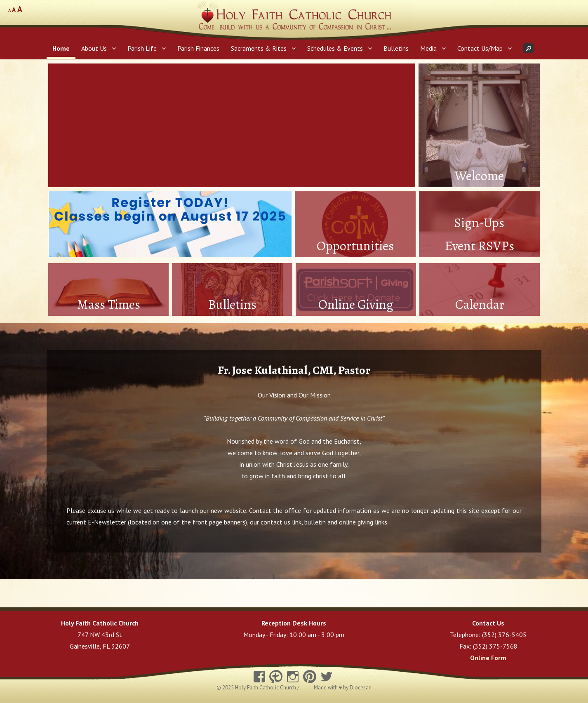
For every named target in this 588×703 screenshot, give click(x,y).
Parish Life (142, 48)
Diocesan (361, 688)
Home (61, 48)
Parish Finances (198, 48)
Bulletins (396, 48)
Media (428, 48)
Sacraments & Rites (259, 48)
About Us (94, 48)
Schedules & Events (335, 48)
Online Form (488, 658)
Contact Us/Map (480, 48)
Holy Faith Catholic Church (266, 688)
